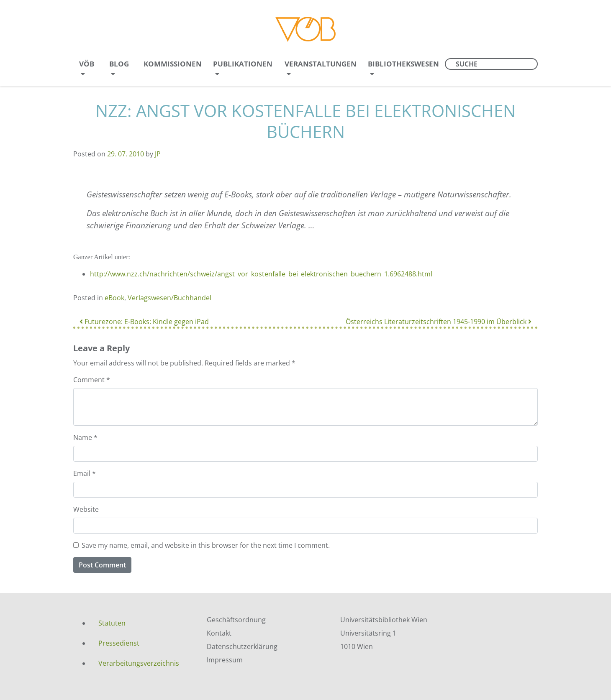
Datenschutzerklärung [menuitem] (242, 646)
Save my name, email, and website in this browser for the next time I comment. (206, 545)
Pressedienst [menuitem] (119, 643)
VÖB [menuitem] (87, 64)
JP (158, 154)
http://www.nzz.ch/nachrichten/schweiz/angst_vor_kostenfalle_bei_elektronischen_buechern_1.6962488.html (261, 274)
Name (85, 437)
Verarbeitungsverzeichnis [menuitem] (139, 663)
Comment (92, 380)
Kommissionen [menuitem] (173, 64)
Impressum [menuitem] (225, 660)
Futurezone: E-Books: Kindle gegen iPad (144, 322)
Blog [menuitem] (119, 64)
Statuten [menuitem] (112, 623)
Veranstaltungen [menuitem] (321, 64)
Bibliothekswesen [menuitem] (403, 64)
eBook (114, 298)
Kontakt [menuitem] (219, 633)
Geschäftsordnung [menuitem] (236, 620)
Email (85, 473)
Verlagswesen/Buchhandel (169, 298)
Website (86, 509)
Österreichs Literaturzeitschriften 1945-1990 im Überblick (439, 322)
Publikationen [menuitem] (243, 64)
